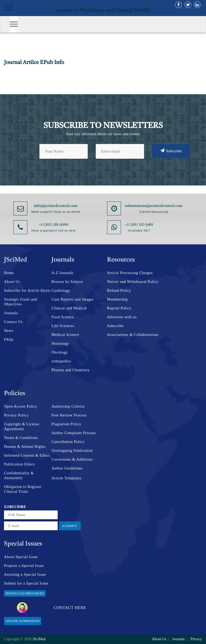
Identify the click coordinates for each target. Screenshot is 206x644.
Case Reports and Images (73, 299)
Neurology (60, 344)
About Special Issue (21, 557)
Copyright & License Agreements (22, 427)
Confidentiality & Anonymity (19, 476)
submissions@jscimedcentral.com (154, 206)
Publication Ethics (19, 464)
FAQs (9, 340)
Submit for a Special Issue (26, 583)
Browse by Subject (67, 282)
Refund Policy (119, 291)
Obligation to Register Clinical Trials (23, 489)
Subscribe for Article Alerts (27, 291)
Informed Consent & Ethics (27, 455)
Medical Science (65, 335)
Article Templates (66, 478)
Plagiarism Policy (66, 424)
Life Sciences (63, 326)
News (9, 331)
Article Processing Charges (130, 273)
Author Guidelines (67, 468)
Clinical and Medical (69, 308)
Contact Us (13, 322)
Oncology (60, 352)
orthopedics (61, 361)
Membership (117, 299)
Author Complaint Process (74, 433)
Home (9, 273)
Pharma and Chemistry (71, 370)
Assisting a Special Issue (25, 575)
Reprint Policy (119, 308)
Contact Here (51, 608)
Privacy (196, 639)
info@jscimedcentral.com (56, 206)
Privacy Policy (16, 415)
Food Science (63, 317)
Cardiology (61, 291)
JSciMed (39, 639)
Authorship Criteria (68, 406)
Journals (11, 313)
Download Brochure (25, 593)
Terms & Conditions (21, 438)
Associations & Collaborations (133, 335)
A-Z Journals (62, 273)
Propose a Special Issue (24, 566)
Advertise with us (122, 317)
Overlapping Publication (72, 451)
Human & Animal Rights (25, 447)
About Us (12, 282)
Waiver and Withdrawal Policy (133, 282)
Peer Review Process (69, 415)
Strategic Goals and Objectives (21, 302)
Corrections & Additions (72, 459)
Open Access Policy (21, 406)
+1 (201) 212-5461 (139, 225)
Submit (70, 526)
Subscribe (171, 151)
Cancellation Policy (68, 442)
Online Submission (23, 621)
